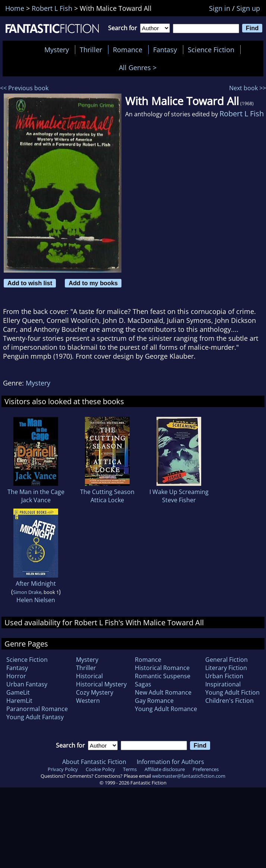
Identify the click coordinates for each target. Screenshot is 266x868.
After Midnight (36, 584)
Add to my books (93, 283)
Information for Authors (170, 762)
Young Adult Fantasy (35, 717)
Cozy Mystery (95, 692)
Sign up (248, 8)
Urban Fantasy (27, 684)
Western (88, 701)
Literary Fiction (226, 668)
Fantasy (165, 50)
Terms (130, 769)
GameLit (18, 692)
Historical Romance (162, 668)
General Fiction (227, 660)
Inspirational (223, 684)
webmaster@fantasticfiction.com (189, 776)
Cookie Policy (100, 769)
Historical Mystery (101, 684)
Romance (128, 50)
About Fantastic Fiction (94, 762)
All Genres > (140, 67)
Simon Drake (27, 592)
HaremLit (19, 701)
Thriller (91, 50)
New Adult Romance (163, 692)
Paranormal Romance (37, 709)
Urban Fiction (224, 676)
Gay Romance (154, 701)
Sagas (143, 684)
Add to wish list (30, 283)
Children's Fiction (229, 701)
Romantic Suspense (163, 676)
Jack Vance (36, 500)
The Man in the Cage (36, 492)
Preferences (206, 769)
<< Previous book (24, 88)
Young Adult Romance (166, 709)
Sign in (220, 8)
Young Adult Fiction (232, 692)
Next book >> (248, 88)
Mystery (57, 50)
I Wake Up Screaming (179, 492)
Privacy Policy (63, 769)
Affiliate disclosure (165, 769)
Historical (89, 676)
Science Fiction (211, 50)
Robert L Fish (242, 114)
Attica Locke (107, 500)
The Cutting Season (107, 492)
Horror (16, 676)
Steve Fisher (179, 500)
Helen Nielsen (36, 600)
